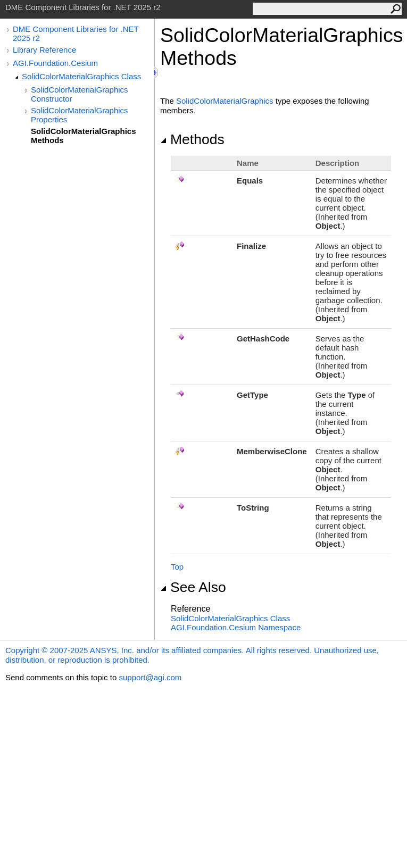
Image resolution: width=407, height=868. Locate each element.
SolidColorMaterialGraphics (225, 101)
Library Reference (44, 50)
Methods (192, 139)
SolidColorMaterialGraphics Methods (84, 136)
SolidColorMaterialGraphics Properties (80, 115)
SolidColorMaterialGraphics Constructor (80, 94)
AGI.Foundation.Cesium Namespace (236, 627)
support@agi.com (150, 677)
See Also (193, 587)
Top (177, 567)
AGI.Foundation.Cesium (55, 63)
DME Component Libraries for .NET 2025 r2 (76, 34)
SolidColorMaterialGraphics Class (81, 76)
